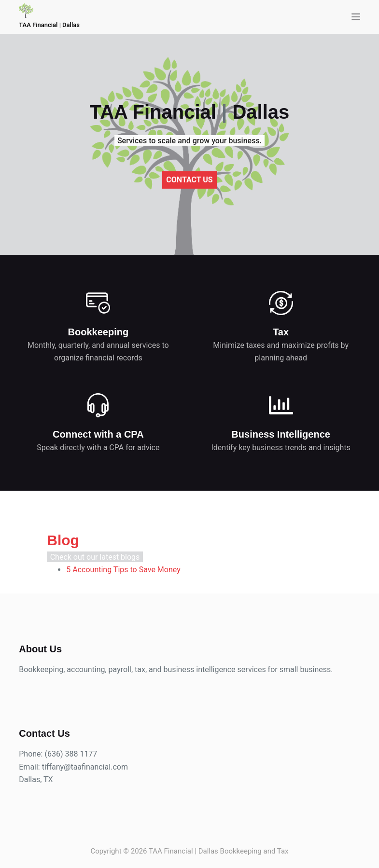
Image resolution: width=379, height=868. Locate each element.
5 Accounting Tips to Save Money (95, 575)
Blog (35, 545)
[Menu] (356, 17)
